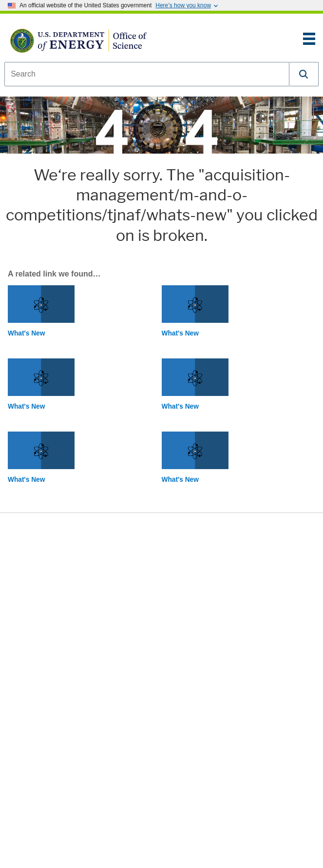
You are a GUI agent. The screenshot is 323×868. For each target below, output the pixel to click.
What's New (26, 333)
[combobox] (147, 74)
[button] (304, 74)
